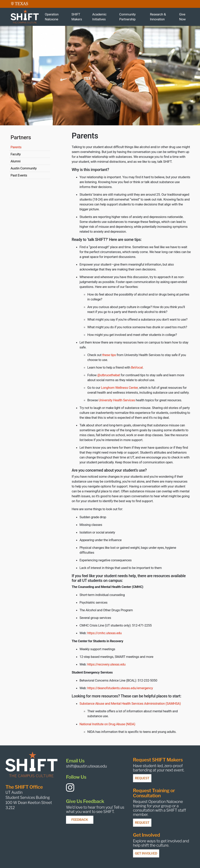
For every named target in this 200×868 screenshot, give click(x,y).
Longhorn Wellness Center (119, 388)
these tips (109, 355)
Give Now (182, 17)
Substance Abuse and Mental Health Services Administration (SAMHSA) (130, 703)
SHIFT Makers (77, 17)
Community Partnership (128, 17)
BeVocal (137, 367)
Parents (16, 147)
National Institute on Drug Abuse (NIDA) (107, 724)
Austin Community (24, 168)
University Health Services (117, 400)
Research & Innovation (158, 17)
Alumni (16, 161)
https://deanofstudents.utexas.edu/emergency (120, 688)
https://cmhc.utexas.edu (104, 633)
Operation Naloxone (52, 17)
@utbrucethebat (109, 375)
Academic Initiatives (99, 17)
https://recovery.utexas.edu (106, 664)
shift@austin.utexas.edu (86, 766)
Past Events (19, 175)
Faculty (16, 154)
